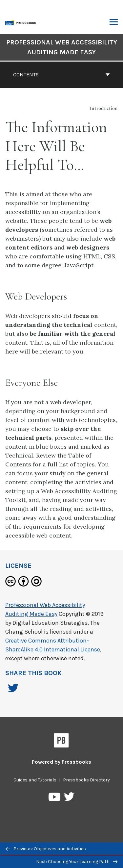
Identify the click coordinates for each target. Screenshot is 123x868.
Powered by (61, 762)
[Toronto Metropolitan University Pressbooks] (22, 22)
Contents (61, 75)
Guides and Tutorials (35, 780)
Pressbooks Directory (86, 780)
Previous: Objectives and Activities (46, 849)
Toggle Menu (114, 23)
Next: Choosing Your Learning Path (77, 862)
